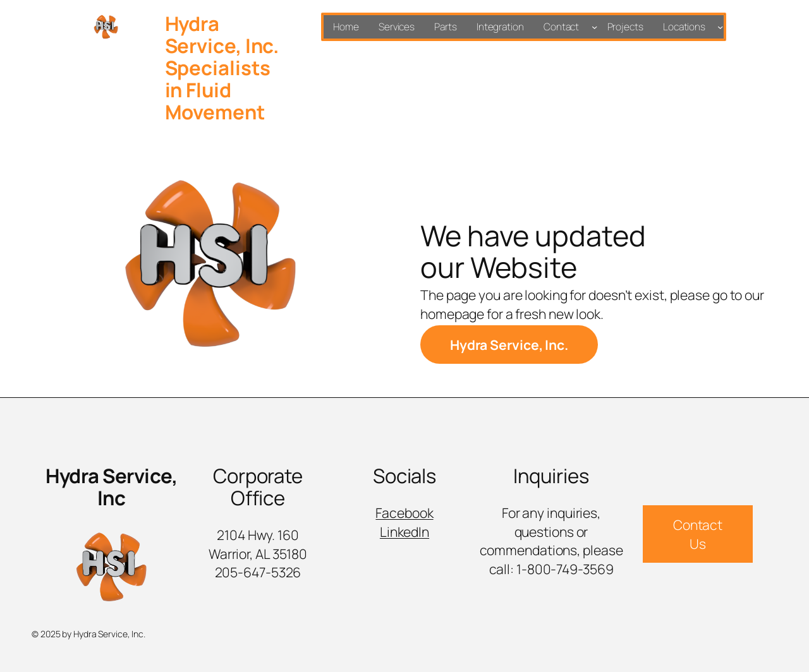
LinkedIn (404, 531)
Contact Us (698, 534)
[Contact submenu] (594, 27)
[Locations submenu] (720, 27)
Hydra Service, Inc (111, 487)
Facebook (404, 513)
